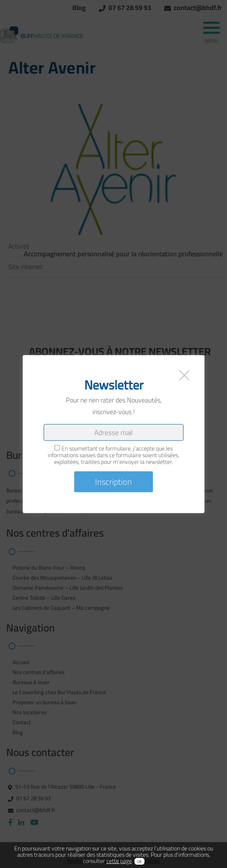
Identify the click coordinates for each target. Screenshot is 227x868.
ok (139, 861)
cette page (119, 861)
